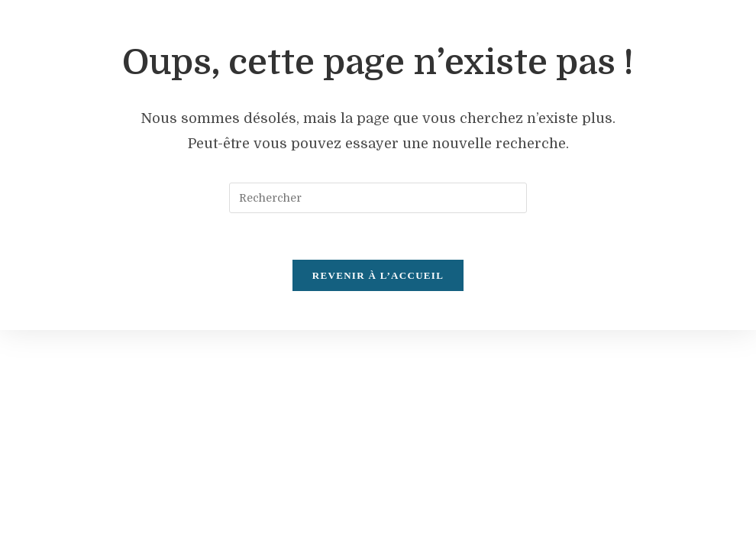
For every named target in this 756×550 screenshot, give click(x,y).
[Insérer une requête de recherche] (378, 198)
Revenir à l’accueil (378, 275)
